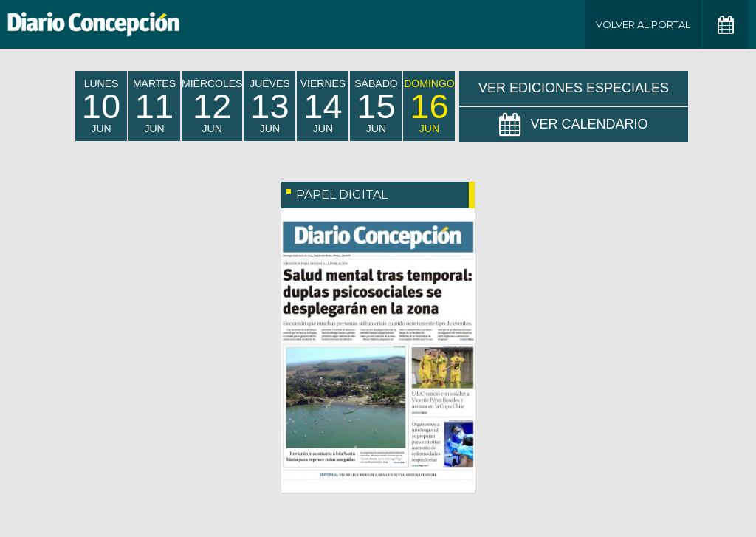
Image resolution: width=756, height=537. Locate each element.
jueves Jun (269, 106)
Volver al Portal (643, 24)
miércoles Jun (212, 106)
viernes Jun (323, 106)
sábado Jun (376, 106)
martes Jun (154, 106)
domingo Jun (429, 106)
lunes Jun (101, 106)
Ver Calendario (573, 125)
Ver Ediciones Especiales (574, 88)
